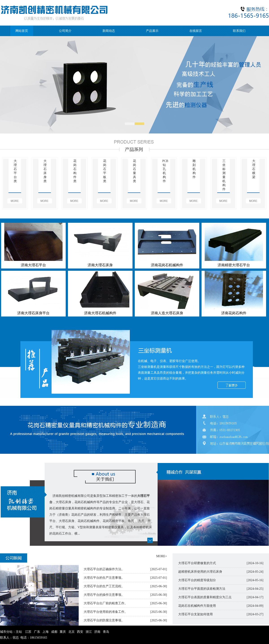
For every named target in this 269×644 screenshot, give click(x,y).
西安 (80, 632)
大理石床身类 (45, 171)
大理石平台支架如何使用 (195, 614)
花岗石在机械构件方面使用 (197, 606)
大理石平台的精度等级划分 (197, 580)
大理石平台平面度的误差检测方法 (202, 589)
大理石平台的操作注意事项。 (104, 595)
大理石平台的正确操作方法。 (104, 569)
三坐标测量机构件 (224, 175)
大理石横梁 (254, 169)
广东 (37, 632)
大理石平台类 (15, 171)
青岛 (106, 632)
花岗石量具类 (134, 171)
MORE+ (162, 556)
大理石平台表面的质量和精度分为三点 (205, 597)
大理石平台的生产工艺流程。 (104, 586)
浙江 (89, 632)
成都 (54, 632)
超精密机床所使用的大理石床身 (200, 572)
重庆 (63, 632)
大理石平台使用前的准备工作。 (106, 612)
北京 (72, 632)
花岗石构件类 (75, 171)
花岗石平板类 (105, 171)
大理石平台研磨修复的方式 (197, 563)
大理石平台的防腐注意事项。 (104, 620)
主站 (19, 632)
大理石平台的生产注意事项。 (104, 578)
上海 (46, 632)
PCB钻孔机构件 (164, 171)
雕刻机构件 (194, 169)
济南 (97, 632)
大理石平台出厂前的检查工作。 (106, 603)
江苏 (28, 632)
